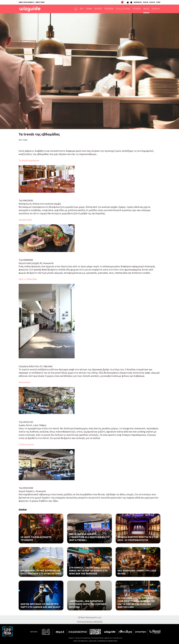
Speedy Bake (25, 220)
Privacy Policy (98, 638)
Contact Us (118, 638)
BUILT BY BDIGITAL (81, 641)
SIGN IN (146, 2)
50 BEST (98, 9)
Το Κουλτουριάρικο (29, 160)
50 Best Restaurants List (90, 617)
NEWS (146, 9)
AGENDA (109, 9)
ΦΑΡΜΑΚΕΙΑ (138, 2)
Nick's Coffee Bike (28, 279)
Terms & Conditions (83, 638)
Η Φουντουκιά (26, 444)
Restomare (24, 382)
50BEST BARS (40, 2)
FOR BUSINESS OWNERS (90, 622)
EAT (82, 9)
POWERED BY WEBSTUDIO (108, 641)
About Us (108, 638)
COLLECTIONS (123, 9)
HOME (158, 2)
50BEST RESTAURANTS (26, 2)
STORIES (137, 9)
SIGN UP (152, 2)
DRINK (89, 9)
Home (71, 638)
